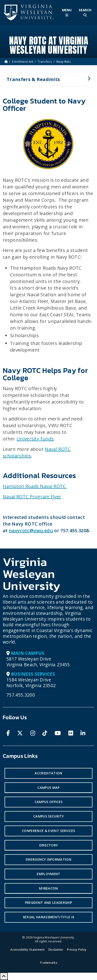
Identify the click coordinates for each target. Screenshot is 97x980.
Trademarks (48, 963)
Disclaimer (56, 949)
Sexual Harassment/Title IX (48, 917)
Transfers (45, 62)
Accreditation (48, 773)
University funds (35, 439)
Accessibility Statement (27, 949)
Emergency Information (48, 859)
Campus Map (48, 788)
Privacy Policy (77, 949)
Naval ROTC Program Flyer (32, 497)
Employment (48, 874)
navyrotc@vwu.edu (31, 531)
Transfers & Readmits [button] (47, 81)
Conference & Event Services (48, 831)
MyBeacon (48, 888)
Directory (49, 845)
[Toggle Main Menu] (67, 13)
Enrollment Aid (23, 62)
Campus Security (48, 816)
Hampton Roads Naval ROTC (35, 486)
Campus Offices (48, 802)
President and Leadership (49, 903)
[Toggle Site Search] (85, 13)
